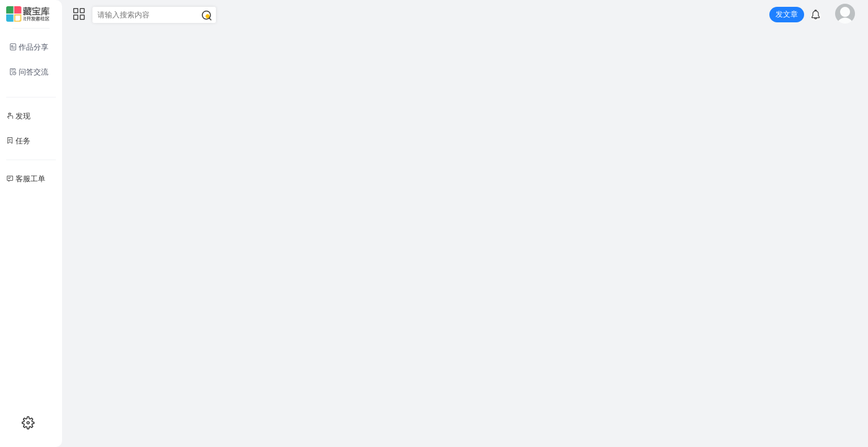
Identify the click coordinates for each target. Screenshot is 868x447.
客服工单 (26, 179)
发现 (18, 116)
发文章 (787, 14)
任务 (18, 141)
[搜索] (207, 16)
